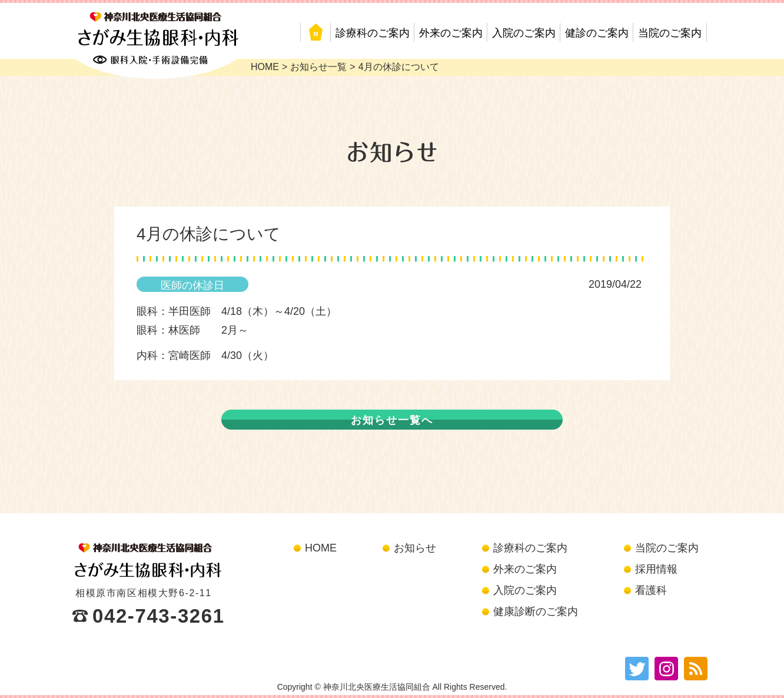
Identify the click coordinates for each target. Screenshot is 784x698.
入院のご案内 (524, 33)
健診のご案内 (597, 33)
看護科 (651, 590)
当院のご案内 (670, 33)
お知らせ (415, 548)
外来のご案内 (451, 33)
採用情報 (656, 569)
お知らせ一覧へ (392, 420)
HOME (265, 67)
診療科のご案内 (373, 33)
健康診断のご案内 (536, 611)
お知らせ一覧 (318, 67)
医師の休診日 (192, 285)
